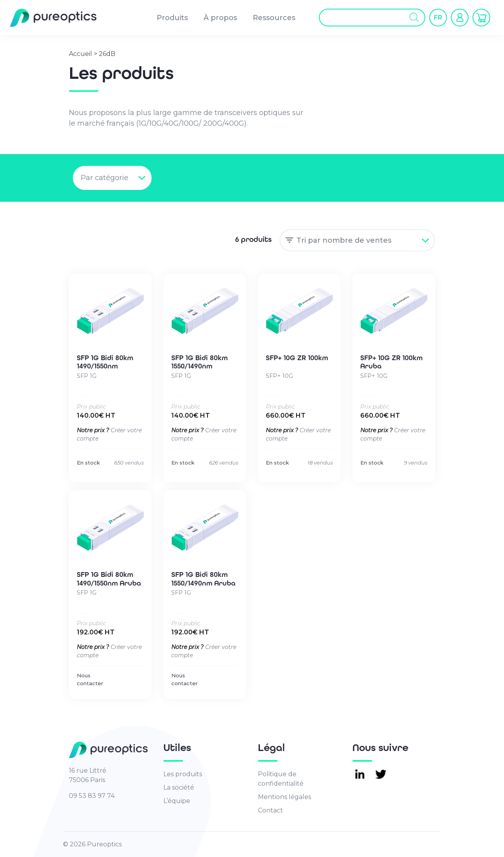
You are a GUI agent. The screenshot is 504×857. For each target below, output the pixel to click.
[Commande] (357, 240)
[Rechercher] (414, 18)
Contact (271, 810)
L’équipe (177, 801)
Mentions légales (284, 797)
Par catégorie (105, 178)
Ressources (274, 18)
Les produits (183, 774)
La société (179, 787)
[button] (438, 18)
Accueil (81, 54)
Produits (172, 18)
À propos (220, 18)
